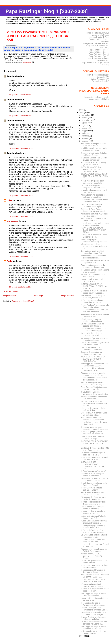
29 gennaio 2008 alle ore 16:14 (21, 95)
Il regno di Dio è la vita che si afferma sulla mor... (93, 512)
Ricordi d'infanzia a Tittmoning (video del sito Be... (94, 163)
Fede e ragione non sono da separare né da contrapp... (93, 266)
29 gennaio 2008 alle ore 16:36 (21, 149)
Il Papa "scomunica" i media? (93, 471)
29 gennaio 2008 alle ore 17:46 (21, 256)
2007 (82, 636)
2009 (82, 110)
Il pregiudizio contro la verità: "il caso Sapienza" (94, 191)
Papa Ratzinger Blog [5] (99, 50)
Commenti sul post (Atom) (23, 301)
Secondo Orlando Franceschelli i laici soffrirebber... (95, 398)
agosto (85, 123)
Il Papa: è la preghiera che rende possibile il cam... (95, 590)
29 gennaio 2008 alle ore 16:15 (21, 116)
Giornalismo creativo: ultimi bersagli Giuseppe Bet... (92, 252)
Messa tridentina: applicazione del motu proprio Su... (94, 196)
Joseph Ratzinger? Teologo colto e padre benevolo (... (95, 224)
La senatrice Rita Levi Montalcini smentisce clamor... (95, 339)
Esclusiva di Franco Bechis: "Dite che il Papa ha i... (95, 449)
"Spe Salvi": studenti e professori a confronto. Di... (95, 545)
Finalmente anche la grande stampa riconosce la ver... (93, 374)
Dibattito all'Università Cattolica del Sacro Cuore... (94, 154)
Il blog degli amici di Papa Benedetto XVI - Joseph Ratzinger (98, 39)
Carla (9, 261)
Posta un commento (11, 291)
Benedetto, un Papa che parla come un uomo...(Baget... (94, 613)
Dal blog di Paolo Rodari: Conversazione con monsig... (94, 210)
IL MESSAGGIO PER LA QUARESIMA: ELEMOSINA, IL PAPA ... (94, 286)
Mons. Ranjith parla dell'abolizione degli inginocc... (95, 241)
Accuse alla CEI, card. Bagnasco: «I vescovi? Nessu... (92, 556)
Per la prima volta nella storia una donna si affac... (93, 493)
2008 (82, 112)
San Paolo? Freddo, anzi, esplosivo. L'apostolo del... (93, 419)
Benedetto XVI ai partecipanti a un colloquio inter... (94, 414)
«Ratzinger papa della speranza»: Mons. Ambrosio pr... (94, 246)
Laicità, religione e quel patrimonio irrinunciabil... (92, 348)
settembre (86, 120)
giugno (85, 128)
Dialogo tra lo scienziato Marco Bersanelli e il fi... (94, 236)
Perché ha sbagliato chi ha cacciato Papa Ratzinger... (93, 384)
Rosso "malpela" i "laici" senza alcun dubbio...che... (94, 379)
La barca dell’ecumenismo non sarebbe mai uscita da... (94, 623)
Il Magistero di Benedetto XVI (96, 43)
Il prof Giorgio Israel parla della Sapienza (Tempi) (94, 484)
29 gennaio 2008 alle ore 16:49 (21, 196)
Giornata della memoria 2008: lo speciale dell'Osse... (95, 541)
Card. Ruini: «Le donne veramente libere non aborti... (94, 393)
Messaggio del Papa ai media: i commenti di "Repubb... (94, 628)
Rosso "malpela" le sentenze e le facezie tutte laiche (95, 306)
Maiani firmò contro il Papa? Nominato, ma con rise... (93, 297)
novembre (86, 115)
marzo (84, 136)
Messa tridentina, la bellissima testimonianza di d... (94, 257)
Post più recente (9, 296)
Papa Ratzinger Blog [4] (99, 52)
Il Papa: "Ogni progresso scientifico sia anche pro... (93, 433)
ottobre (85, 118)
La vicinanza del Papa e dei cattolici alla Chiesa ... (93, 325)
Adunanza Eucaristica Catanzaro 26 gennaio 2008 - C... (95, 576)
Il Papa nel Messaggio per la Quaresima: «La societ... (93, 301)
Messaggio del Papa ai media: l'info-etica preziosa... (94, 595)
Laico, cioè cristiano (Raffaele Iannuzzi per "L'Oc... (94, 517)
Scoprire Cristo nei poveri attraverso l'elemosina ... (92, 353)
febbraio (85, 138)
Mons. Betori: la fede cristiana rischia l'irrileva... (94, 280)
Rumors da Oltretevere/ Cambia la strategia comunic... (95, 201)
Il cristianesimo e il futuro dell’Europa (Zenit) (92, 489)
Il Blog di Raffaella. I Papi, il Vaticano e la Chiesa (98, 34)
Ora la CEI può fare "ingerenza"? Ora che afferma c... (95, 344)
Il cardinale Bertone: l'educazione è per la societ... (95, 271)
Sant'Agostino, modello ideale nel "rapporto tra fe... (95, 262)
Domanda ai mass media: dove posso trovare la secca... (94, 292)
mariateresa (13, 221)
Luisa (9, 200)
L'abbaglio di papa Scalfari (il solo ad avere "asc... (93, 526)
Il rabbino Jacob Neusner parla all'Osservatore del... (94, 149)
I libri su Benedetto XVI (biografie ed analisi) (99, 80)
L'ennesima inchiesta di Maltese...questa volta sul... (94, 585)
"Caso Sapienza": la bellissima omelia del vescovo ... (94, 522)
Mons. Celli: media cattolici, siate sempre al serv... (95, 599)
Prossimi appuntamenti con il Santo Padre (93, 276)
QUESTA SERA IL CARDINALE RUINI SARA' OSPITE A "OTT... (94, 443)
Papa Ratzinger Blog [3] (99, 54)
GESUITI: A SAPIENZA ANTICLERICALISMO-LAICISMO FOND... (92, 169)
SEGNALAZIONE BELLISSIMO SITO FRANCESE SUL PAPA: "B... (95, 176)
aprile (84, 133)
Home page (38, 296)
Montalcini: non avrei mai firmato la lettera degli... (95, 215)
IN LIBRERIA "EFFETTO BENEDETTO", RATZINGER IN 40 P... (94, 403)
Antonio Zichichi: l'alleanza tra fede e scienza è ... (94, 220)
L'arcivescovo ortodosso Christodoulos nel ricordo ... (94, 320)
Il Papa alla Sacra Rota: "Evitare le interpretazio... (95, 566)
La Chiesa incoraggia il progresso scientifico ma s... (94, 187)
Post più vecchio (67, 296)
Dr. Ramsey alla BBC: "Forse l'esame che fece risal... (93, 580)
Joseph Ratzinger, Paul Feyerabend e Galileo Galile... (95, 609)
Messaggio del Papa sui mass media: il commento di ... (94, 498)
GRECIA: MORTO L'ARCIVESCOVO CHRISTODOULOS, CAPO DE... (94, 465)
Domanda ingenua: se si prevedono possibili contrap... (94, 428)
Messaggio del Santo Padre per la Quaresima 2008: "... (94, 365)
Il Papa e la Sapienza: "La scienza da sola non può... (93, 531)
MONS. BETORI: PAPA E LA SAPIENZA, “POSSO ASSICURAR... (93, 359)
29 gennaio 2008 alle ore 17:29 (21, 217)
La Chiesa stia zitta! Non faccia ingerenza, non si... (94, 536)
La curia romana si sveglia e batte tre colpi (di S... (93, 454)
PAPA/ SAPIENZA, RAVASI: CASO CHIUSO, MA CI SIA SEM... (94, 230)
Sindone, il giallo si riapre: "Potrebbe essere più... (92, 205)
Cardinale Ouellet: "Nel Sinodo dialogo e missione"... (94, 159)
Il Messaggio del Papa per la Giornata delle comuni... (93, 571)
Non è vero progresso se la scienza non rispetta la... (92, 182)
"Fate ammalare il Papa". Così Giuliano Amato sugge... (94, 330)
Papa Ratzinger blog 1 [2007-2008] (47, 11)
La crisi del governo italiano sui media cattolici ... (94, 562)
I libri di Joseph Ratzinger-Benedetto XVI (98, 76)
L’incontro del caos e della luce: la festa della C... (94, 409)
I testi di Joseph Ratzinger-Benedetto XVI (98, 59)
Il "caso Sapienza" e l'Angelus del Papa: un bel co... (94, 618)
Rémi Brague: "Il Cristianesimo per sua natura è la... (94, 388)
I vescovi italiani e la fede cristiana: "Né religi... (92, 334)
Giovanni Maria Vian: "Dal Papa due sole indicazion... (94, 311)
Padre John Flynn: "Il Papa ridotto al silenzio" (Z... (92, 508)
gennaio (85, 141)
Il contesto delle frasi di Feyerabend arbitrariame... (93, 604)
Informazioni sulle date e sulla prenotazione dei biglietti (96, 98)
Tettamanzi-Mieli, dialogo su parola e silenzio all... (93, 475)
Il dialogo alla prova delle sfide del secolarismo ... (94, 632)
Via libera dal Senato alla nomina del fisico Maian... (95, 315)
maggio (85, 131)
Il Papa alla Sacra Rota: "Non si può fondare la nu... (94, 458)
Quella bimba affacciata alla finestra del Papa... (93, 437)
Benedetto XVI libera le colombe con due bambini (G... (95, 479)
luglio (84, 125)
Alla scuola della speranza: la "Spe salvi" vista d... (93, 145)
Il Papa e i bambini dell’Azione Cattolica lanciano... (94, 503)
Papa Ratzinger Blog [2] (99, 56)
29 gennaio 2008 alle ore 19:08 (21, 287)
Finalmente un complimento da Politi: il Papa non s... (94, 550)
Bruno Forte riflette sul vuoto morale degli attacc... (93, 369)
